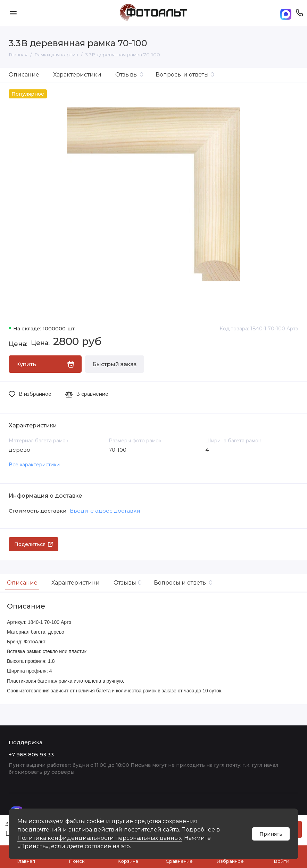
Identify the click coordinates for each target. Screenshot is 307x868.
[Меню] (13, 13)
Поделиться (34, 544)
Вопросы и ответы (185, 75)
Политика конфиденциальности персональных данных (99, 838)
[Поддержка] (299, 13)
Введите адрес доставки (105, 511)
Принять (271, 834)
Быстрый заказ (115, 364)
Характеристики (77, 75)
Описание (24, 75)
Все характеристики (34, 465)
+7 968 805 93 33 (31, 754)
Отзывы (129, 75)
